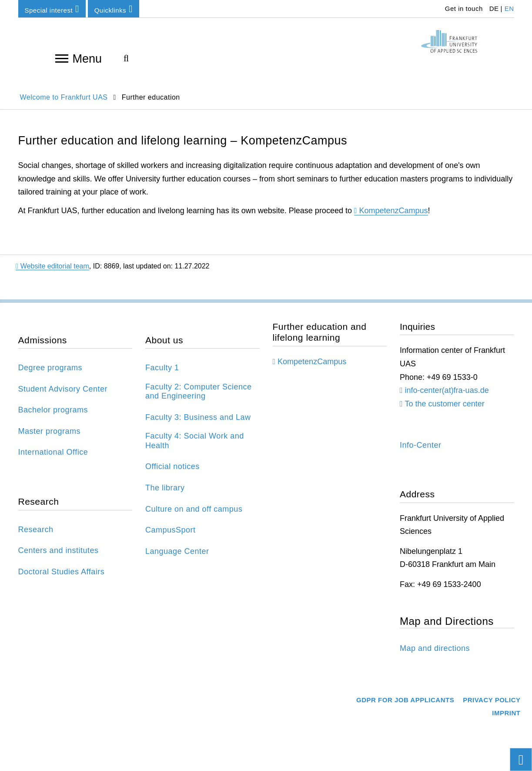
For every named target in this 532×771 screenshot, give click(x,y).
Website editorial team (52, 266)
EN (509, 8)
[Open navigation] (62, 58)
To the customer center (445, 404)
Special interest (52, 9)
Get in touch (463, 8)
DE (494, 8)
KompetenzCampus (394, 211)
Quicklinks (114, 9)
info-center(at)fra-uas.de (447, 390)
